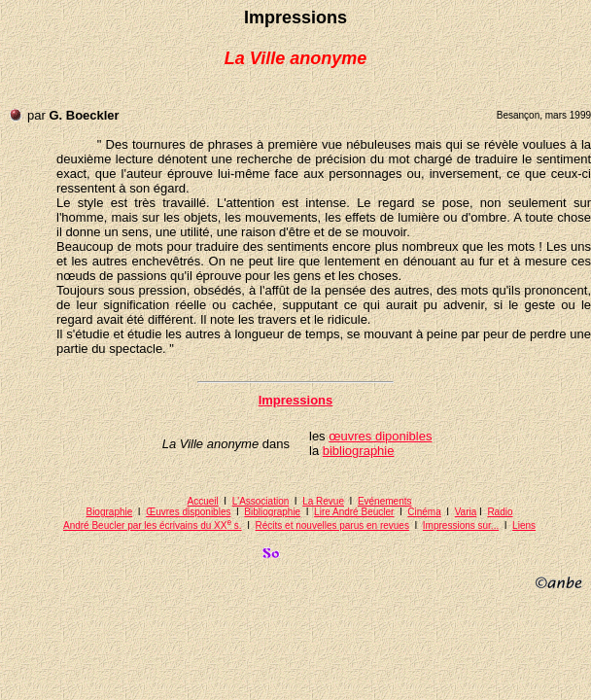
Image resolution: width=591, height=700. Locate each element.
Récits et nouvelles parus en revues (332, 525)
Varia (466, 512)
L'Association (261, 501)
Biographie (109, 512)
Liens (524, 525)
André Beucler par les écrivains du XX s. (153, 525)
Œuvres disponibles (188, 512)
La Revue (323, 501)
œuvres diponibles (380, 436)
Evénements (385, 501)
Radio (500, 512)
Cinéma (424, 512)
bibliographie (359, 451)
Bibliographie (272, 512)
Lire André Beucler (354, 512)
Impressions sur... (461, 525)
